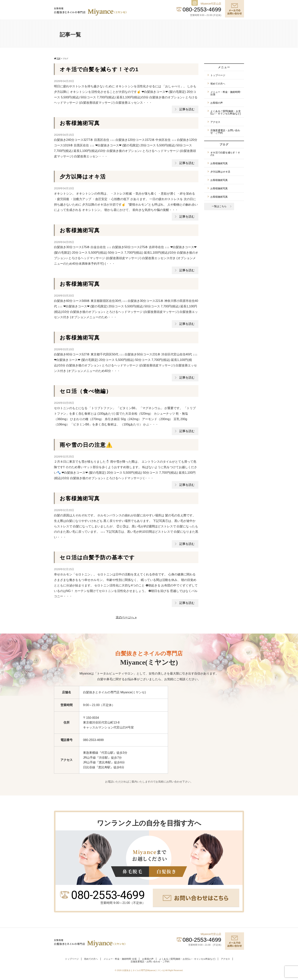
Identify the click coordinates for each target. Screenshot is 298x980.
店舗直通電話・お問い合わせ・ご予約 (225, 132)
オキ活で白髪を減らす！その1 (99, 69)
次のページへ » (126, 617)
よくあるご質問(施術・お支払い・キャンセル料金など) (226, 112)
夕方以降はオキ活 (83, 177)
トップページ (218, 75)
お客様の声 (217, 103)
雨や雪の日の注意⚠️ (86, 445)
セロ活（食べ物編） (86, 391)
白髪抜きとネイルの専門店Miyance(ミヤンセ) (144, 970)
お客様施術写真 (80, 123)
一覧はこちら (219, 206)
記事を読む (187, 109)
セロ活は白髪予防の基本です (97, 557)
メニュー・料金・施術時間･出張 (226, 93)
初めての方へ (218, 84)
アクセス (215, 122)
